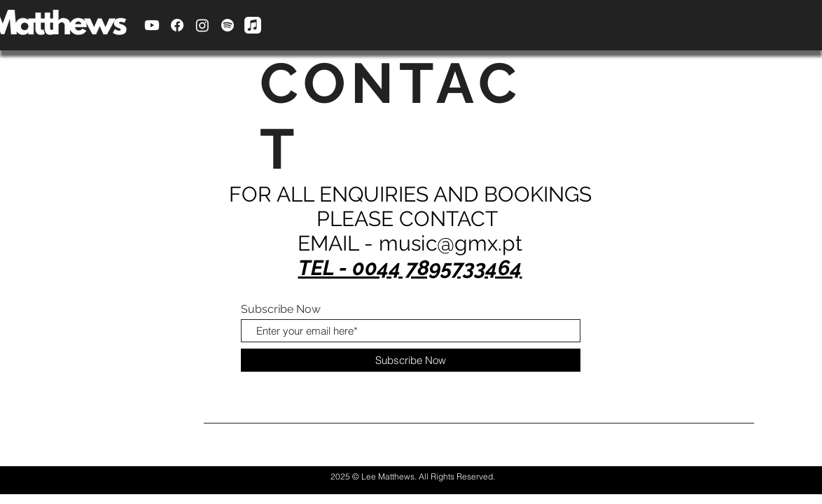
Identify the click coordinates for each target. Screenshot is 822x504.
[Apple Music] (253, 25)
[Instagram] (202, 25)
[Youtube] (152, 25)
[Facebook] (177, 25)
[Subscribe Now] (411, 360)
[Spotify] (228, 25)
